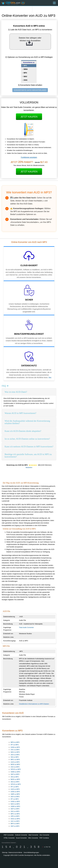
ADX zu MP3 (15, 755)
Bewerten (29, 467)
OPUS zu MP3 (16, 769)
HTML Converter (9, 838)
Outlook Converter (21, 835)
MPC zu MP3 (15, 759)
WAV (25, 76)
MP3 (25, 66)
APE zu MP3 (15, 816)
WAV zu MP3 (15, 752)
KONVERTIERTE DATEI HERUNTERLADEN (30, 90)
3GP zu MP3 (15, 774)
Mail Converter (33, 835)
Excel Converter (21, 838)
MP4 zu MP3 (15, 742)
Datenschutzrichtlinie (15, 852)
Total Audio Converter (26, 627)
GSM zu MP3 (15, 747)
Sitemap (5, 852)
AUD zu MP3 (15, 762)
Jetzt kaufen (29, 117)
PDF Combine (44, 838)
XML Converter (33, 838)
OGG (25, 80)
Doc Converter (44, 835)
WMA (26, 69)
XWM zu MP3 (15, 772)
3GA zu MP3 (15, 782)
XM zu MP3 (15, 757)
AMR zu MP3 (15, 794)
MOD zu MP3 (15, 764)
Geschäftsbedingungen (31, 852)
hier (50, 378)
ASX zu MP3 (15, 767)
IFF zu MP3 (15, 745)
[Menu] (54, 3)
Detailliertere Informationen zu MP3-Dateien (34, 704)
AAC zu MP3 (15, 750)
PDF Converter (9, 835)
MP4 (25, 73)
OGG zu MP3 (15, 819)
